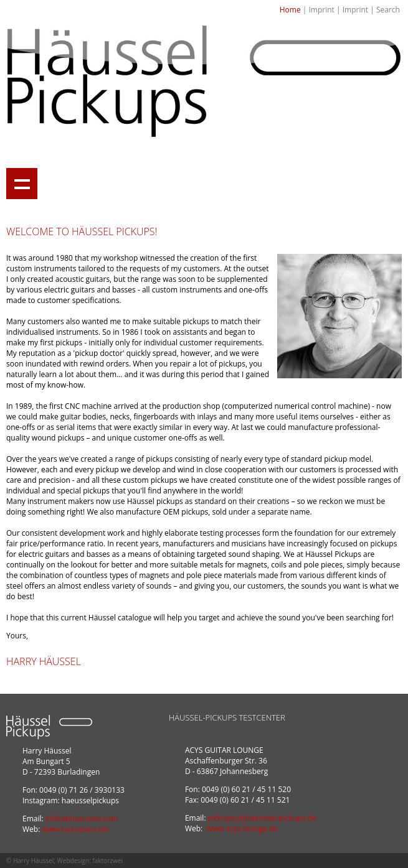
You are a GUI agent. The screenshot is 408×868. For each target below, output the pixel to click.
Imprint (321, 10)
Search (388, 10)
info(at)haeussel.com (82, 819)
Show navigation (22, 184)
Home (290, 10)
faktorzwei (107, 861)
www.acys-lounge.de (242, 828)
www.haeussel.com (75, 829)
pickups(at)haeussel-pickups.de (262, 818)
